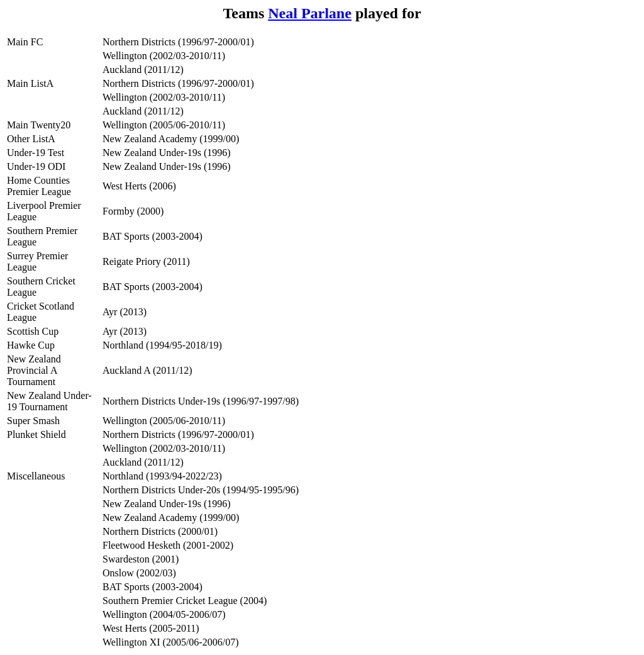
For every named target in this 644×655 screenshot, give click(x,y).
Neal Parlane (310, 13)
